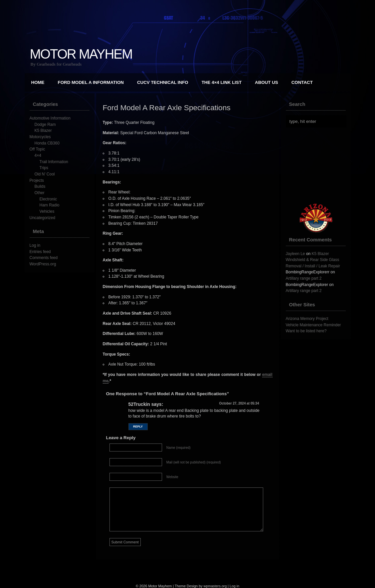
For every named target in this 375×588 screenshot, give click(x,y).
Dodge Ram (45, 125)
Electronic (48, 199)
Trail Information (54, 162)
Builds (40, 186)
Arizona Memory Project (307, 319)
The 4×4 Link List (222, 82)
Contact (302, 82)
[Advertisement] (319, 165)
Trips (44, 168)
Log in (35, 245)
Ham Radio (50, 205)
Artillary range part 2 (304, 278)
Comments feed (44, 258)
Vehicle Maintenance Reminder (313, 325)
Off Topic (37, 149)
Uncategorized (42, 218)
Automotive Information (50, 118)
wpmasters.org (215, 586)
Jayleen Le (295, 254)
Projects (37, 180)
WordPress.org (43, 264)
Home (38, 82)
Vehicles (47, 211)
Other (40, 193)
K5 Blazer (43, 131)
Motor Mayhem (81, 54)
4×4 (38, 155)
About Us (267, 82)
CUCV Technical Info (163, 82)
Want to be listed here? (306, 331)
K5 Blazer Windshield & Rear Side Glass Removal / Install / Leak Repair (313, 260)
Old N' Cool (45, 174)
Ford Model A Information (91, 82)
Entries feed (40, 252)
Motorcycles (40, 137)
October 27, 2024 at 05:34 (239, 403)
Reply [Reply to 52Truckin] (138, 427)
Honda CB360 (47, 143)
